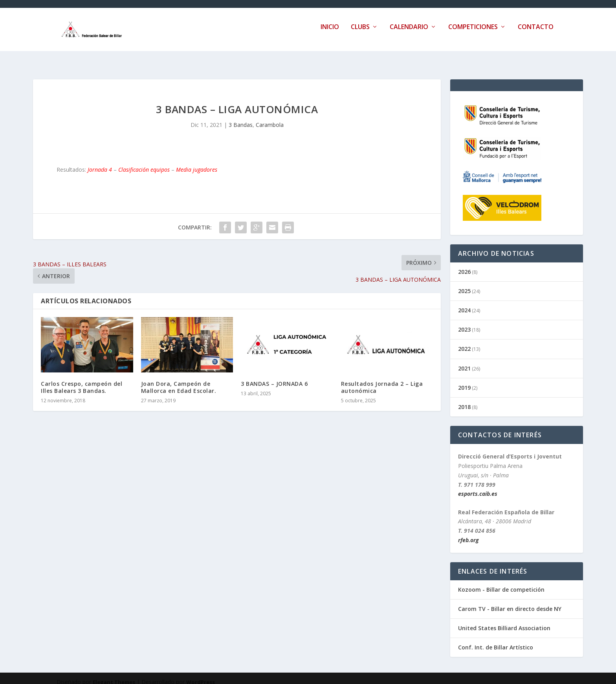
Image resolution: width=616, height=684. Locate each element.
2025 (464, 284)
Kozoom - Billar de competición (501, 582)
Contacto (536, 33)
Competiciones (473, 33)
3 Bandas (241, 118)
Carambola (270, 118)
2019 (464, 381)
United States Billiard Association (504, 621)
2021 (464, 361)
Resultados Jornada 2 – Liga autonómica (382, 380)
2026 (464, 265)
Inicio (330, 33)
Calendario (409, 33)
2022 (464, 342)
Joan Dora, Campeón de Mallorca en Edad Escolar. (179, 380)
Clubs (360, 33)
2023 (464, 322)
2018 (464, 400)
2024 (464, 303)
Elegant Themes (114, 675)
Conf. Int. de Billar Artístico (496, 640)
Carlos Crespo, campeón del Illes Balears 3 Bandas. (82, 380)
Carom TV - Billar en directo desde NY (510, 602)
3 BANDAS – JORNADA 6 (274, 377)
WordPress (201, 675)
